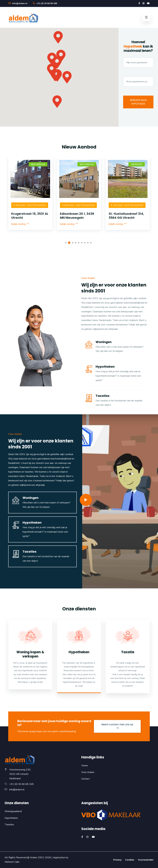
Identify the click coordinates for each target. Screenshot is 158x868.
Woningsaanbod (13, 811)
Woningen (104, 342)
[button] (61, 58)
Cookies (130, 860)
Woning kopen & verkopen (30, 654)
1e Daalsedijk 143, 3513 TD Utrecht (28, 216)
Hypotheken (105, 367)
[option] (30, 198)
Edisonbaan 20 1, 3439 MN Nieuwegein (126, 216)
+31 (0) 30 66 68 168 (45, 3)
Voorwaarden (146, 860)
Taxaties (103, 396)
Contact (85, 779)
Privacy (117, 860)
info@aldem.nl (18, 3)
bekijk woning (20, 224)
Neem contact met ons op (117, 726)
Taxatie (128, 652)
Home (85, 766)
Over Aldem (88, 772)
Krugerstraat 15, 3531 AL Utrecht (78, 216)
